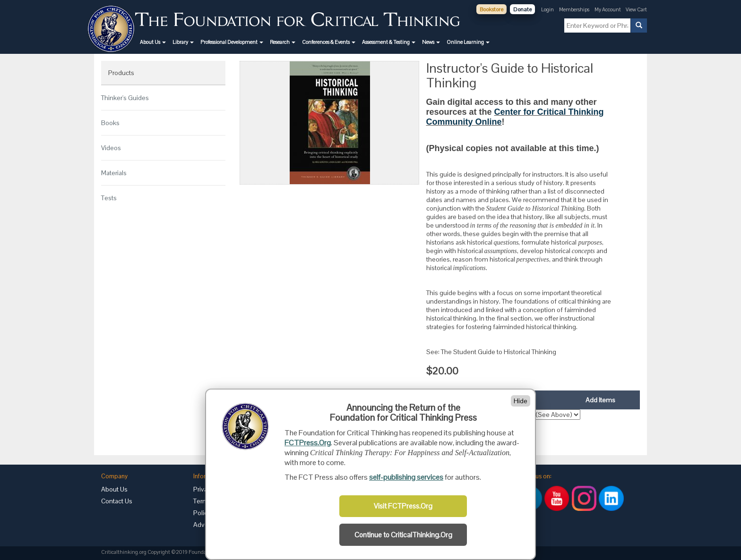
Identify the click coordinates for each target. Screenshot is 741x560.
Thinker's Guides (125, 98)
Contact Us (117, 501)
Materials (114, 173)
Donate (522, 9)
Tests (109, 198)
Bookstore (491, 9)
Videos (111, 148)
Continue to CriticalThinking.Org (403, 535)
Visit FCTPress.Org (403, 506)
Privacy (204, 489)
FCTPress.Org (308, 443)
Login (547, 9)
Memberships (574, 9)
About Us (114, 489)
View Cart (636, 9)
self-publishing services (406, 477)
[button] (153, 42)
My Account (608, 9)
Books (110, 123)
